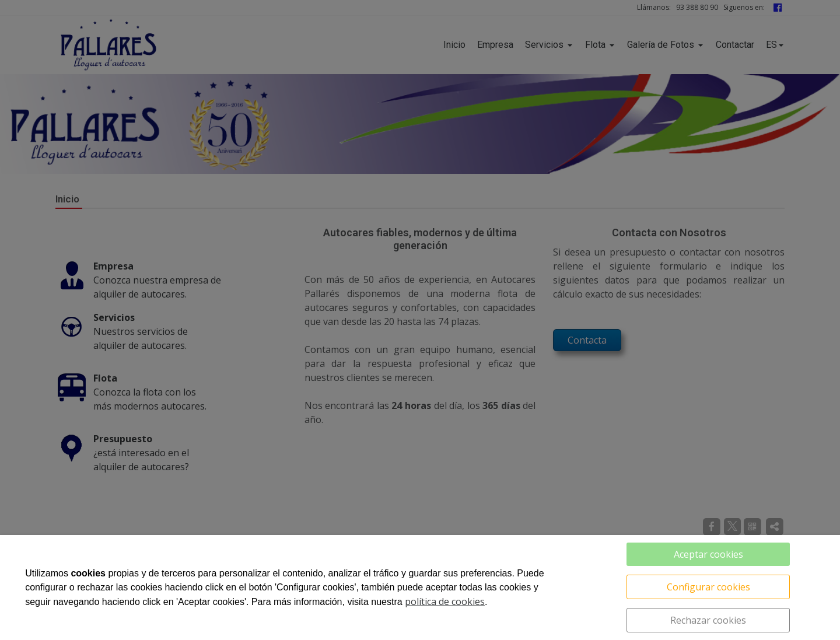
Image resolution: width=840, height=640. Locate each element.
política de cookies (445, 601)
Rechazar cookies (708, 620)
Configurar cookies (708, 587)
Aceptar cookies (708, 554)
